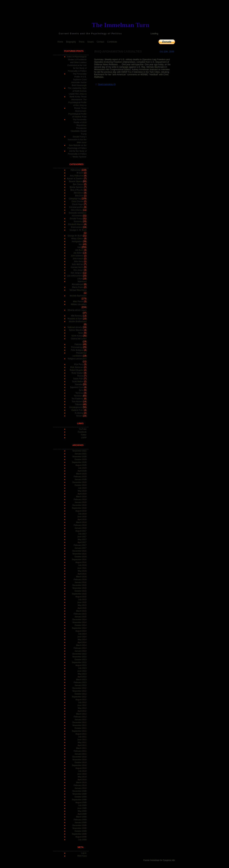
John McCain (77, 264)
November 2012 (79, 691)
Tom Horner (77, 401)
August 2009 (81, 802)
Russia (80, 376)
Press (82, 42)
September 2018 (79, 508)
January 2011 (81, 754)
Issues (91, 42)
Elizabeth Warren (76, 224)
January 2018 (81, 528)
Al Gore (80, 173)
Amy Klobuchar (77, 176)
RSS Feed (82, 856)
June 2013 (82, 671)
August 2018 (81, 511)
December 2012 (79, 688)
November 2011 (79, 725)
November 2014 (79, 622)
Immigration (77, 241)
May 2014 (82, 639)
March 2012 (81, 714)
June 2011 (82, 740)
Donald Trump (76, 219)
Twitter (84, 435)
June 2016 (82, 568)
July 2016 (82, 565)
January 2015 (81, 617)
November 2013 (79, 657)
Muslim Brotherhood (78, 321)
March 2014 (81, 645)
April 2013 (82, 677)
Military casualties (79, 304)
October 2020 (81, 459)
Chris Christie (77, 201)
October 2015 (81, 591)
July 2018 (82, 514)
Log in (84, 853)
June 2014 (82, 637)
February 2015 (80, 614)
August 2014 (81, 631)
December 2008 (79, 825)
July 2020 (82, 468)
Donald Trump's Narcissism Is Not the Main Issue (77, 140)
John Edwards (77, 256)
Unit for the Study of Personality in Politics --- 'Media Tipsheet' (77, 154)
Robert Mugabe (77, 370)
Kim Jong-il (78, 270)
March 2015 (81, 611)
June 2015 (82, 602)
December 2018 (79, 505)
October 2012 (81, 694)
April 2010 (82, 780)
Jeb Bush (79, 250)
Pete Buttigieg (77, 350)
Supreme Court (77, 387)
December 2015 (79, 585)
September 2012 (79, 697)
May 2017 (82, 539)
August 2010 (81, 768)
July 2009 (82, 805)
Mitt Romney (77, 316)
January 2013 (81, 685)
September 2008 (79, 834)
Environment (77, 227)
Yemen (79, 416)
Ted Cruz (79, 393)
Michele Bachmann (78, 296)
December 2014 (79, 619)
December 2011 (79, 722)
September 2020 (79, 462)
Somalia (79, 384)
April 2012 (82, 711)
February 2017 (80, 545)
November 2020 (79, 457)
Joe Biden (78, 253)
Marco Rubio (78, 287)
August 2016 (81, 562)
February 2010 (80, 785)
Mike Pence (78, 301)
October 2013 (81, 659)
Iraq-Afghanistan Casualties (118, 52)
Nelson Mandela (76, 330)
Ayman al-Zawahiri (75, 178)
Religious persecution (77, 359)
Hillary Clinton (77, 239)
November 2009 (79, 794)
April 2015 (82, 608)
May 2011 (82, 742)
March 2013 (81, 679)
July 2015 (82, 599)
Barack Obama (75, 181)
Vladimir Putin (77, 410)
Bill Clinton (79, 193)
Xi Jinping (79, 413)
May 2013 (82, 674)
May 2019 (82, 491)
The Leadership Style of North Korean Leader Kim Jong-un (77, 91)
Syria (81, 390)
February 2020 (80, 477)
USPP (84, 438)
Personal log (77, 347)
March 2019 (81, 497)
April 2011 (82, 745)
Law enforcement (74, 276)
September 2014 (79, 628)
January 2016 (81, 582)
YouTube (83, 429)
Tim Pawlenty (77, 399)
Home (60, 42)
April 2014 (82, 642)
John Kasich (78, 259)
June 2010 (82, 774)
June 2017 (82, 537)
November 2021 (79, 451)
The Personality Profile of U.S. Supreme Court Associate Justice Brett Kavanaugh (79, 80)
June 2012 (82, 705)
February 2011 (80, 751)
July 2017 (82, 534)
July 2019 (82, 488)
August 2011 (81, 734)
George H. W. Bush (78, 230)
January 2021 (81, 454)
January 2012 (81, 720)
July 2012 (82, 702)
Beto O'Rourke (77, 190)
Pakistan (78, 344)
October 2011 (81, 728)
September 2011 (79, 731)
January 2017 (81, 548)
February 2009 (80, 820)
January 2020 (81, 479)
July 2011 (82, 737)
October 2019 (81, 485)
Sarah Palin (78, 379)
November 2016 (79, 554)
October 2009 (81, 797)
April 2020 (82, 471)
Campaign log (75, 199)
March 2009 (81, 817)
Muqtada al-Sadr (75, 319)
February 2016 (80, 579)
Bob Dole (79, 196)
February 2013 (80, 682)
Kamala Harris (77, 267)
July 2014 (82, 634)
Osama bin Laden (79, 339)
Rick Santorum (77, 367)
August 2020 (81, 465)
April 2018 (82, 519)
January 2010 (81, 788)
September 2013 (79, 662)
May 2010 (82, 777)
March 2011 (81, 748)
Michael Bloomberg (78, 290)
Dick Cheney (76, 210)
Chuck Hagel (78, 204)
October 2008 (81, 831)
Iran (80, 244)
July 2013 (82, 668)
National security (75, 327)
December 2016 (79, 551)
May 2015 (82, 605)
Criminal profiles (76, 207)
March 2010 (81, 782)
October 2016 (81, 557)
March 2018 (81, 522)
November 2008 (79, 828)
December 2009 (79, 791)
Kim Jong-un (77, 273)
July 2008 (82, 840)
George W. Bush (75, 236)
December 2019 (79, 482)
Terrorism (78, 396)
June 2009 (82, 808)
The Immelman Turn (121, 25)
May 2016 (82, 571)
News (81, 333)
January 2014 (81, 651)
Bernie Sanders (77, 187)
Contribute (112, 42)
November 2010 (79, 760)
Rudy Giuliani (77, 373)
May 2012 (82, 708)
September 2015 (79, 594)
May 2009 (82, 811)
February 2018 (80, 525)
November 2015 (79, 588)
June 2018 (82, 517)
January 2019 (81, 502)
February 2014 (80, 648)
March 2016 (81, 577)
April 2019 (82, 494)
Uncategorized (76, 407)
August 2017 (81, 531)
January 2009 (81, 822)
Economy (78, 221)
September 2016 (79, 559)
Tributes (78, 404)
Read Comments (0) (107, 84)
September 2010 (79, 765)
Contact (100, 42)
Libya (80, 279)
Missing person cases (77, 310)
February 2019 (80, 499)
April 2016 (82, 574)
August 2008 (81, 837)
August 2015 (81, 597)
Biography (71, 42)
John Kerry (78, 261)
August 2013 (81, 665)
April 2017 (82, 542)
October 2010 (81, 762)
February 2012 (80, 717)
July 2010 (82, 771)
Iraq (79, 247)
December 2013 (79, 654)
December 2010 (79, 757)
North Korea (77, 336)
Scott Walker (78, 381)
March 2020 (81, 474)
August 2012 (81, 700)
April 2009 (82, 814)
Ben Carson (78, 184)
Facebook (82, 432)
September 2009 (79, 800)
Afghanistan (76, 170)
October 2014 (81, 625)
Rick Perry (79, 364)
